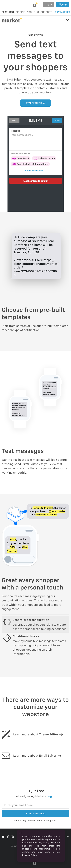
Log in (49, 4)
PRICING (20, 12)
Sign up (63, 4)
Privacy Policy (30, 855)
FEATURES (8, 12)
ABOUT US (33, 12)
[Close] (20, 833)
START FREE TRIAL (35, 103)
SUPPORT (46, 12)
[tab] (35, 624)
